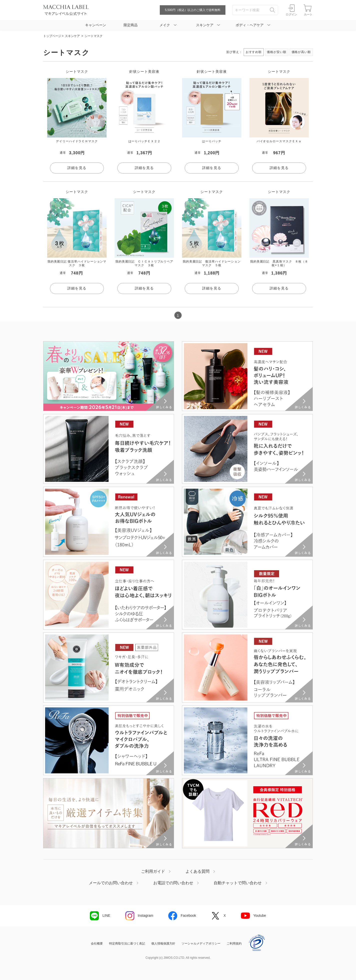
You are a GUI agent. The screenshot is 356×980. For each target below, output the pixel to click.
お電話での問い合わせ (173, 883)
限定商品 (131, 25)
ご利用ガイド (153, 871)
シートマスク (94, 36)
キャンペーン (96, 25)
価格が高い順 (301, 52)
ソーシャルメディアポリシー (201, 943)
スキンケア (72, 36)
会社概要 (97, 943)
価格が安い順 (276, 52)
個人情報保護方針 (163, 943)
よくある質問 (197, 871)
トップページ (52, 36)
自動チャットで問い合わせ (238, 883)
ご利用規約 (234, 943)
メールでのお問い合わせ (111, 883)
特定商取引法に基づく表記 (127, 943)
